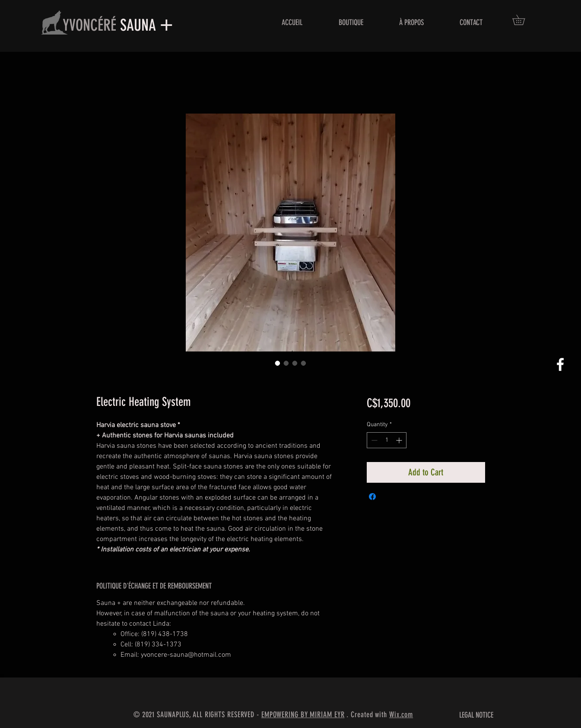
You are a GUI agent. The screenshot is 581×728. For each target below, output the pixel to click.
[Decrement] (373, 440)
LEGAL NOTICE (476, 715)
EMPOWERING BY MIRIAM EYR (303, 715)
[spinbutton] (387, 440)
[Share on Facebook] (372, 497)
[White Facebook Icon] (560, 364)
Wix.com (401, 715)
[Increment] (400, 440)
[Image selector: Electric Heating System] (278, 363)
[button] (524, 20)
